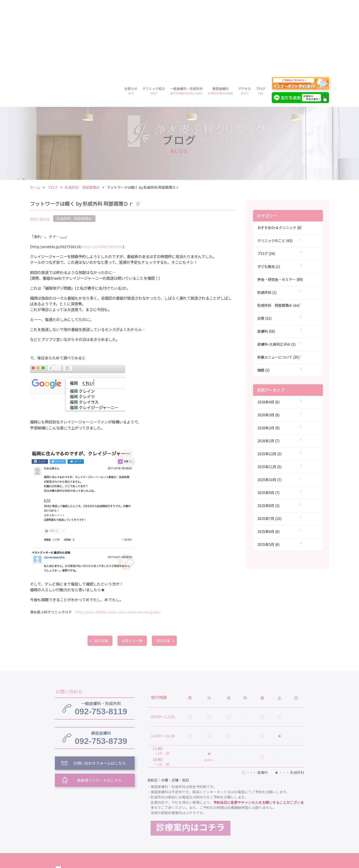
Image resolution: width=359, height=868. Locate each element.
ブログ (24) (266, 182)
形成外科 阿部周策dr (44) (278, 234)
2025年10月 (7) (269, 408)
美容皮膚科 (220, 19)
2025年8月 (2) (268, 434)
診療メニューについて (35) (278, 285)
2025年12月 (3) (269, 382)
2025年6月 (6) (268, 460)
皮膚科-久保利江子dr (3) (276, 272)
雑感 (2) (263, 298)
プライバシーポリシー (216, 824)
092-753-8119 (101, 637)
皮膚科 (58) (266, 260)
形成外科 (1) (267, 221)
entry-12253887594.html (77, 175)
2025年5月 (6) (268, 473)
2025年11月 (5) (269, 395)
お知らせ (131, 19)
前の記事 (100, 569)
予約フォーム (257, 824)
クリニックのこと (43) (275, 169)
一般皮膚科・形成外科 (186, 19)
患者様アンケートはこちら (100, 710)
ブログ (261, 19)
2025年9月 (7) (268, 421)
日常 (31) (264, 247)
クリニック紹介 (154, 19)
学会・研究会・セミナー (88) (280, 208)
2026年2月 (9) (268, 356)
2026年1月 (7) (268, 369)
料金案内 (179, 824)
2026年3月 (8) (268, 343)
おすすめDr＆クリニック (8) (279, 156)
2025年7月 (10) (269, 447)
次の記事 (165, 569)
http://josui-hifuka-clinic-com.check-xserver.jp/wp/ (118, 540)
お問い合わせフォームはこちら (100, 693)
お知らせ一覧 (132, 569)
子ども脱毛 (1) (269, 195)
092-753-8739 (101, 667)
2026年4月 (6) (268, 330)
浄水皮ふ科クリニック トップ (174, 801)
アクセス (244, 19)
